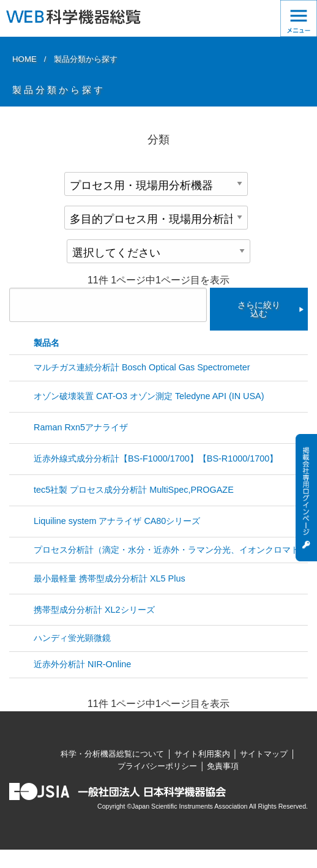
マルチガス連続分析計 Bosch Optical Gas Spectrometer (142, 367)
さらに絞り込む (259, 309)
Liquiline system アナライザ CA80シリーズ (117, 521)
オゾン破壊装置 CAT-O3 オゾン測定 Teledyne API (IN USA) (149, 396)
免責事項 (223, 766)
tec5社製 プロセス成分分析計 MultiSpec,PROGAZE (134, 490)
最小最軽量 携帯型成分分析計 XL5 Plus (110, 578)
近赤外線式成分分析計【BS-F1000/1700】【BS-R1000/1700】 (156, 458)
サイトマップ (264, 754)
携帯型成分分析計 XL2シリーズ (94, 610)
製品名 (47, 343)
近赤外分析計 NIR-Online (82, 664)
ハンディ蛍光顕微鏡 (72, 638)
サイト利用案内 (202, 754)
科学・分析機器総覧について (112, 754)
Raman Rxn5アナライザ (81, 427)
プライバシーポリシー (157, 766)
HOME (24, 59)
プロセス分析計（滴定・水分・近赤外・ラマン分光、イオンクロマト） (171, 550)
